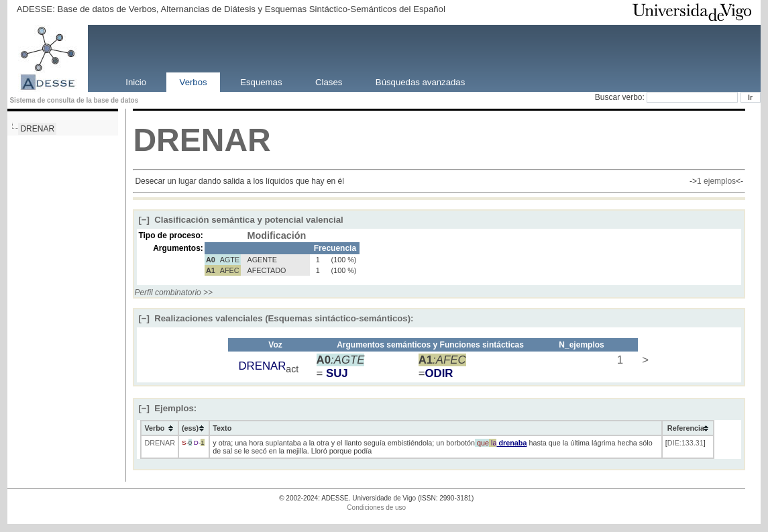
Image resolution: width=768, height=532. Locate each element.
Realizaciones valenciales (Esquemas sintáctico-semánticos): (276, 318)
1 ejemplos (716, 181)
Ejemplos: (167, 408)
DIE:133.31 (685, 443)
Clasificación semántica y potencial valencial (240, 220)
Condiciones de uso (376, 508)
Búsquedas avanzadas (420, 82)
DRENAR (37, 129)
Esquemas (261, 82)
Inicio (136, 82)
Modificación (276, 235)
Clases (329, 82)
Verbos (194, 82)
